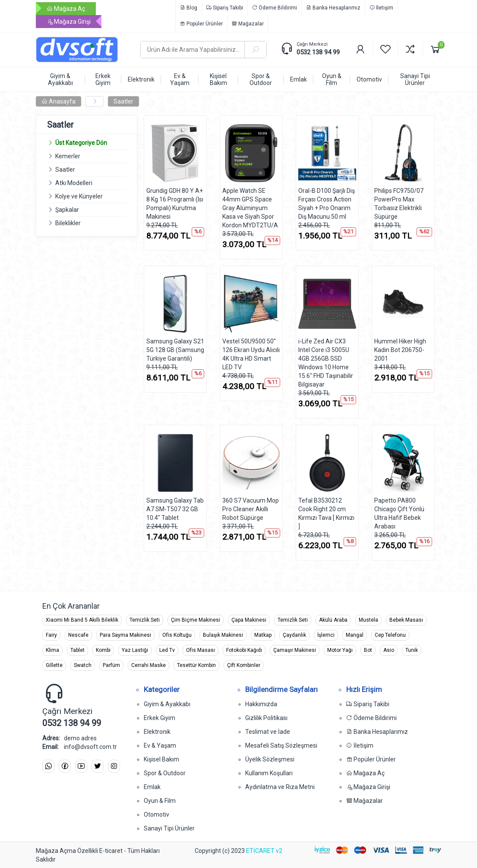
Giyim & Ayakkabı (167, 704)
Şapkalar (67, 210)
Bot (368, 650)
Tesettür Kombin (196, 665)
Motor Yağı (340, 650)
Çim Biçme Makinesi (196, 620)
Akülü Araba (333, 620)
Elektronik (157, 732)
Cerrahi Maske (148, 665)
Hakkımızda (261, 704)
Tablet (77, 650)
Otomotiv (156, 815)
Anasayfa (58, 101)
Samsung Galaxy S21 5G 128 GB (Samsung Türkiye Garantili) (175, 350)
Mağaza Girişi (69, 22)
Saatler (123, 101)
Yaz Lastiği (135, 650)
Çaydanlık (294, 635)
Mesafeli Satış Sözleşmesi (281, 745)
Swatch (83, 665)
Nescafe (78, 635)
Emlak (152, 787)
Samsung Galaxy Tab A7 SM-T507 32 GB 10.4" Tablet (175, 509)
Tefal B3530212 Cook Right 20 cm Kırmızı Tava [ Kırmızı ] (326, 513)
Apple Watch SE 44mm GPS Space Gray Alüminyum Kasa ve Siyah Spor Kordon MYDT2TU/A (250, 208)
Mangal (355, 635)
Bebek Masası (406, 620)
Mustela (368, 620)
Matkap (263, 635)
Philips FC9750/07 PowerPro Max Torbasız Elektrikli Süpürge (399, 204)
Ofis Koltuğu (177, 635)
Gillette (54, 665)
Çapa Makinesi (249, 620)
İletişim (381, 8)
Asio (389, 650)
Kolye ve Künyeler (79, 196)
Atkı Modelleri (74, 183)
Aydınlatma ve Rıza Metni (280, 787)
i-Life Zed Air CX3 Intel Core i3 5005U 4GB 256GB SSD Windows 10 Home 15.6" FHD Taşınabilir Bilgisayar (326, 363)
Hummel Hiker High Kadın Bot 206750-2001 (400, 350)
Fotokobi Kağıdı (244, 650)
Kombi (103, 650)
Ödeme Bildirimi (275, 8)
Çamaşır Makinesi (295, 650)
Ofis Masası (201, 650)
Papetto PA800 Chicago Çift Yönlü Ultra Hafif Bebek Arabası (399, 513)
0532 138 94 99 (318, 52)
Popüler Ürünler (201, 24)
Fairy (51, 635)
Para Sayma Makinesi (125, 635)
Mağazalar (248, 24)
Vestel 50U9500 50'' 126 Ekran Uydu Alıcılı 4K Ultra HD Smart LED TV (251, 354)
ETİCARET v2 (264, 851)
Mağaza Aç (66, 9)
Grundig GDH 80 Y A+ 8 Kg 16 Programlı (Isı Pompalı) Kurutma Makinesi (175, 204)
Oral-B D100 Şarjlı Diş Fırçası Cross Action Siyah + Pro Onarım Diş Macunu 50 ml (327, 204)
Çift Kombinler (244, 665)
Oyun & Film (160, 801)
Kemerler (68, 156)
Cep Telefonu (390, 635)
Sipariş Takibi (225, 8)
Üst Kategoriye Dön (77, 143)
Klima (52, 650)
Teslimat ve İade (268, 732)
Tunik (412, 650)
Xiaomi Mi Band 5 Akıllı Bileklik (82, 620)
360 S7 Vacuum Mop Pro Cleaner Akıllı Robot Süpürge (251, 509)
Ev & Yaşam (160, 745)
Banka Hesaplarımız (333, 8)
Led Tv (167, 650)
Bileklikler (68, 223)
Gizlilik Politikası (266, 718)
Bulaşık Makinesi (223, 635)
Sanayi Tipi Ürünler (169, 828)
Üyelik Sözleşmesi (270, 759)
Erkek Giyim (160, 718)
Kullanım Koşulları (269, 773)
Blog (189, 8)
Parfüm (111, 665)
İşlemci (326, 635)
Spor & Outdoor (165, 773)
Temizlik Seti (145, 620)
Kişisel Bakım (161, 759)
